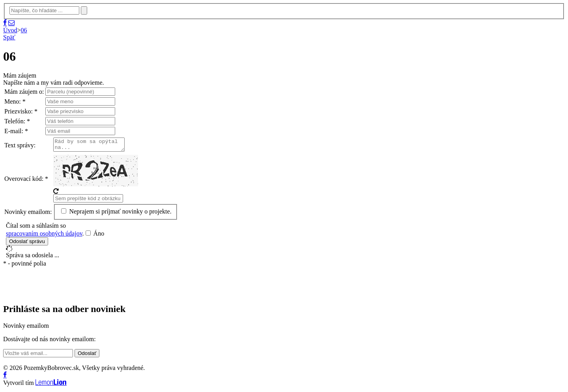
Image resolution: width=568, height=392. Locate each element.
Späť (9, 37)
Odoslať (87, 356)
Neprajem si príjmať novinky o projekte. (116, 214)
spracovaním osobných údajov (44, 236)
